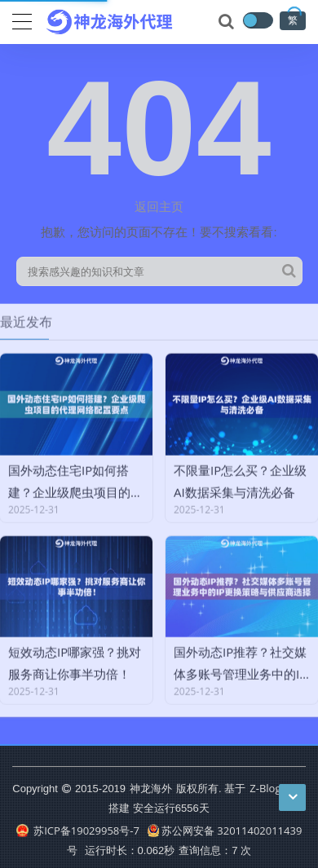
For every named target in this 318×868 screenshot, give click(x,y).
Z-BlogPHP (275, 788)
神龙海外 (151, 788)
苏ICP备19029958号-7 (78, 831)
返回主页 (159, 206)
